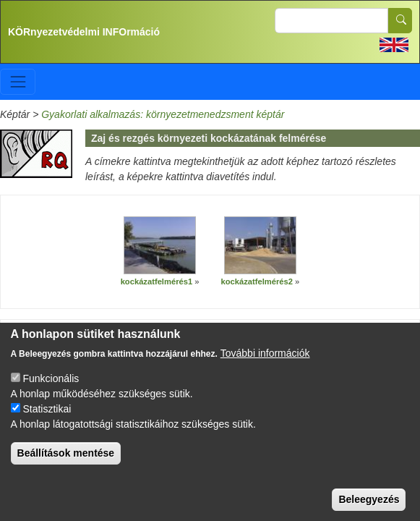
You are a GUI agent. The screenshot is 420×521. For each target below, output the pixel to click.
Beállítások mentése (66, 454)
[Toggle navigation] (18, 81)
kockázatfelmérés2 (257, 281)
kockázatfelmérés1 (157, 281)
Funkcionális (51, 380)
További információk (265, 355)
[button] (160, 246)
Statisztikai (47, 410)
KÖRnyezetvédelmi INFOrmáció (84, 32)
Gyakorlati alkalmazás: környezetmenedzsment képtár (163, 114)
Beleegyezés (369, 501)
